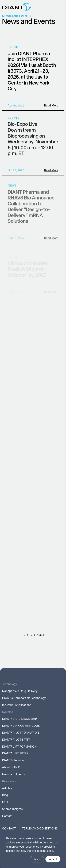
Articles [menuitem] (7, 788)
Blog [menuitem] (5, 795)
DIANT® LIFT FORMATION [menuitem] (19, 746)
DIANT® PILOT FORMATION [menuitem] (21, 733)
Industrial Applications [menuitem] (17, 705)
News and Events (13, 774)
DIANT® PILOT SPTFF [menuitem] (16, 739)
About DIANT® (11, 767)
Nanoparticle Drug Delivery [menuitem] (20, 691)
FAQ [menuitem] (5, 802)
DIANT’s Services (13, 760)
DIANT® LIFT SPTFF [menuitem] (15, 753)
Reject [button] (37, 859)
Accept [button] (53, 859)
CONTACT (9, 828)
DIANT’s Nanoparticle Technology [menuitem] (24, 698)
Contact (7, 816)
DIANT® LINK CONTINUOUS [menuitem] (21, 726)
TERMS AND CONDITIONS (40, 828)
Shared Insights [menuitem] (12, 809)
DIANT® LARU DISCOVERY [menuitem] (20, 719)
